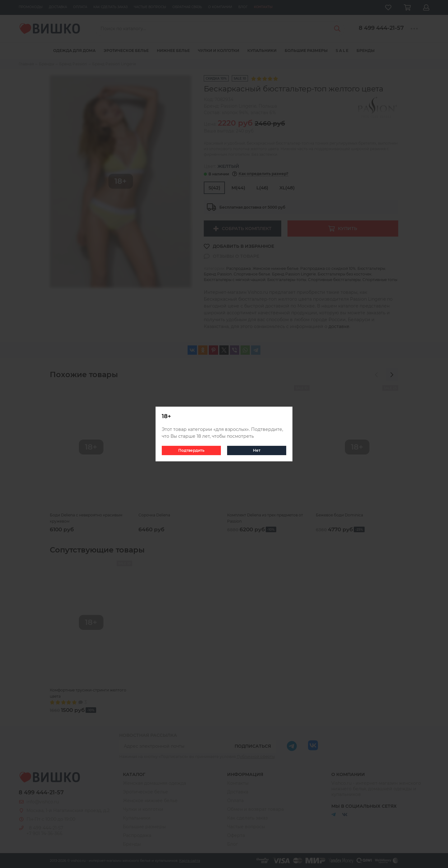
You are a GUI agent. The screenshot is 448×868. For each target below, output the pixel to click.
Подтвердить (191, 450)
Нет (257, 450)
